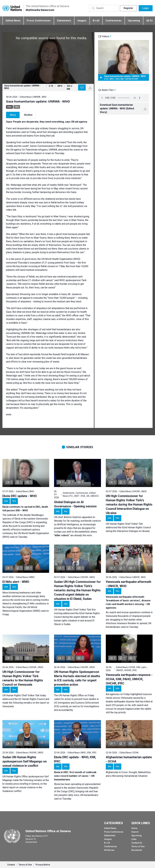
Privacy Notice (43, 865)
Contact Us (137, 843)
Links (134, 839)
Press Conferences (39, 21)
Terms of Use (138, 846)
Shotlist (28, 115)
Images (82, 21)
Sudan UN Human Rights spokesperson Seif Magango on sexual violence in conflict (25, 761)
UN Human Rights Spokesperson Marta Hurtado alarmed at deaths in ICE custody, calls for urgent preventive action (77, 678)
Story (13, 115)
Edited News (13, 21)
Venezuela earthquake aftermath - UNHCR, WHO (129, 584)
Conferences (114, 21)
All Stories (109, 850)
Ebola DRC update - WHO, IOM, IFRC (75, 759)
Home (134, 828)
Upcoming (134, 21)
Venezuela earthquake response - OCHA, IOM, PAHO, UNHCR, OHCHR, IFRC (129, 679)
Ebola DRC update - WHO (20, 496)
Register (128, 8)
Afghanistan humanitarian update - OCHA (129, 759)
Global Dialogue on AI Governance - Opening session (75, 504)
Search (135, 832)
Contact (11, 865)
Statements (64, 21)
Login (146, 8)
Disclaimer (137, 850)
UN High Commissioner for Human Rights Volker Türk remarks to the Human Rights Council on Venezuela (23, 678)
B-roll (96, 21)
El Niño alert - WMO (16, 582)
